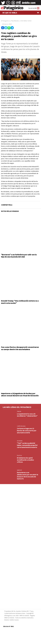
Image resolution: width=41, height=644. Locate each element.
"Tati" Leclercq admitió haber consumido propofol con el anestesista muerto (27, 445)
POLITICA (19, 455)
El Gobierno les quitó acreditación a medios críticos (25, 460)
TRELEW (19, 411)
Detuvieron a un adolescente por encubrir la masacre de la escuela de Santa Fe (27, 476)
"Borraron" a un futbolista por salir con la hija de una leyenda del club (19, 256)
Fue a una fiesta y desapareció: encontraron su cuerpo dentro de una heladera (20, 348)
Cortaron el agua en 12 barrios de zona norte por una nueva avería (27, 431)
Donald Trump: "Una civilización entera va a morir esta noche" (20, 302)
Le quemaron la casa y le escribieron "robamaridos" (27, 415)
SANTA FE (19, 470)
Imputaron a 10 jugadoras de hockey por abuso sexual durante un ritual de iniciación (20, 395)
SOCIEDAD (20, 441)
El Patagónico (5, 21)
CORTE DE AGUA (21, 426)
